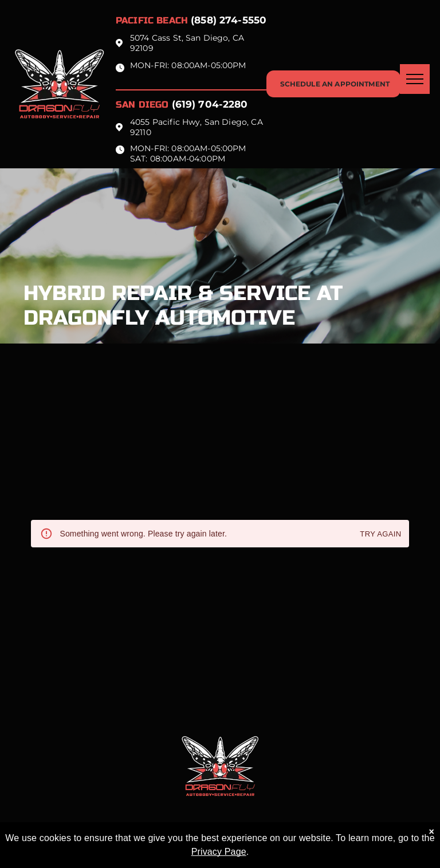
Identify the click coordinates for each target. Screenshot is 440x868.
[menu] (415, 79)
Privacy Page (219, 852)
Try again (380, 534)
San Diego (142, 104)
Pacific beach (152, 20)
